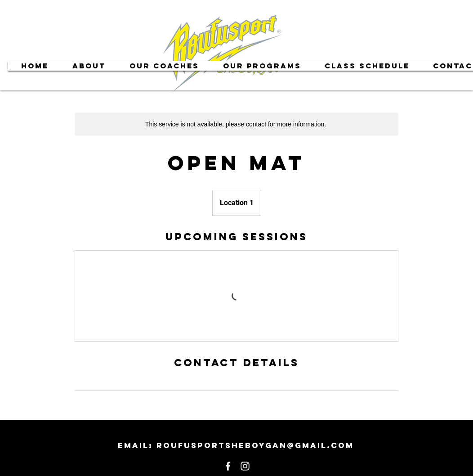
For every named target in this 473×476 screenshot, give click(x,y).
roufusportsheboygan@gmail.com (255, 445)
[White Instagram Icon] (245, 466)
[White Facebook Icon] (228, 466)
